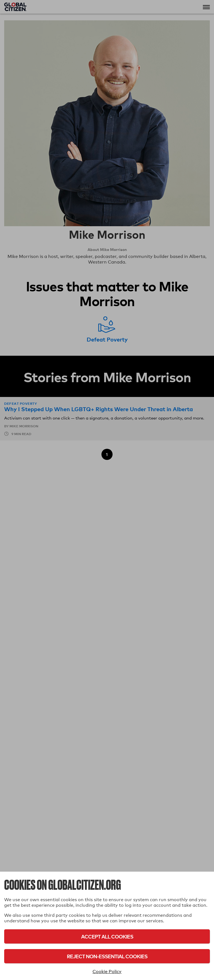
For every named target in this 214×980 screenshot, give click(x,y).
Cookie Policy (107, 972)
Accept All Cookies (107, 936)
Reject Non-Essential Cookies (107, 956)
